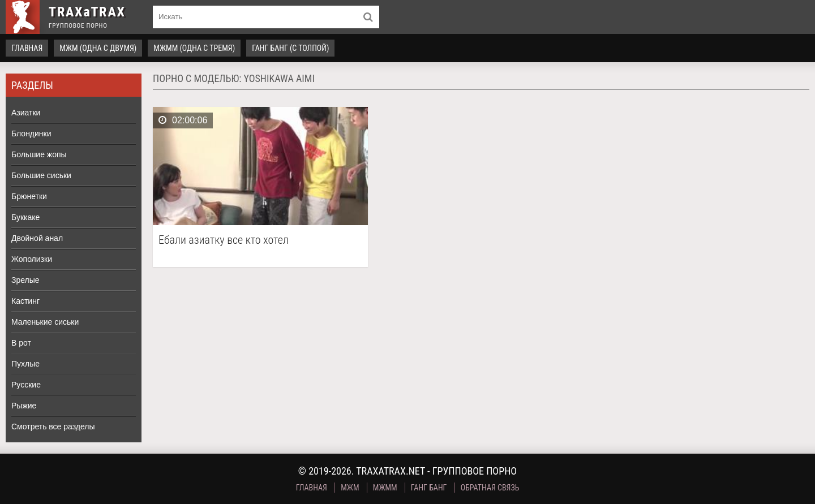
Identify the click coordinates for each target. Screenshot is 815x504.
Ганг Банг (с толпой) (290, 48)
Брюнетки (29, 196)
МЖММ (385, 488)
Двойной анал (37, 238)
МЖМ (350, 488)
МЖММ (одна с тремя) (194, 48)
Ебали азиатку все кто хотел (224, 240)
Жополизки (32, 259)
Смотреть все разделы (53, 427)
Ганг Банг (429, 488)
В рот (21, 343)
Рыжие (24, 406)
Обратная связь (490, 488)
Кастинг (25, 301)
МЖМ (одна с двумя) (98, 48)
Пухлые (25, 364)
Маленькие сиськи (45, 322)
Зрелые (25, 280)
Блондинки (31, 133)
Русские (26, 385)
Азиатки (26, 113)
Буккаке (25, 217)
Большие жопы (39, 154)
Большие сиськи (41, 175)
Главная (27, 48)
